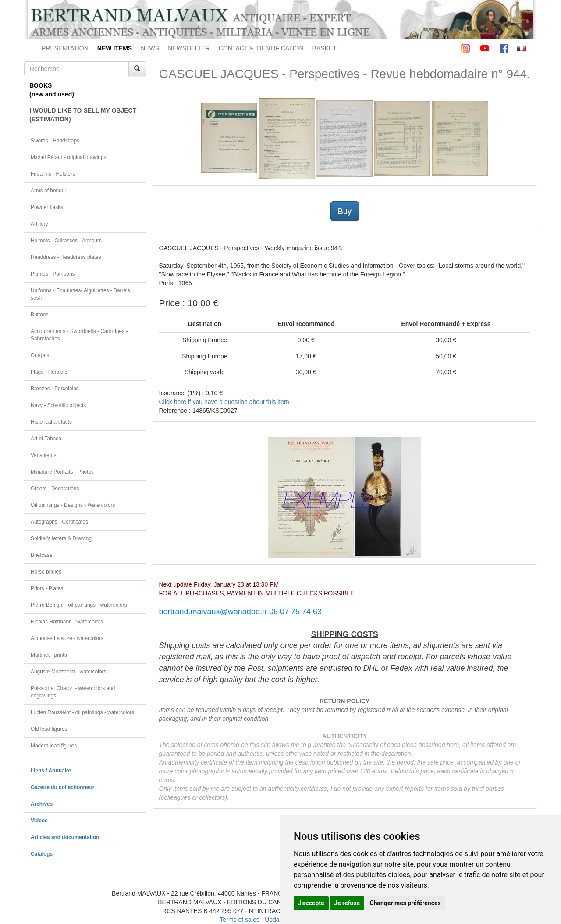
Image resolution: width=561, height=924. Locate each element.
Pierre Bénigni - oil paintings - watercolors (79, 605)
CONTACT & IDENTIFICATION (261, 48)
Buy (345, 211)
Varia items (44, 455)
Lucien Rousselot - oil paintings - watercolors (82, 712)
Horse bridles (46, 572)
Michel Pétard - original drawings (69, 157)
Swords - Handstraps (55, 141)
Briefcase (42, 555)
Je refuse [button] (347, 903)
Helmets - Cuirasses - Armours (66, 241)
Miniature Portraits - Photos (62, 472)
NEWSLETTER (189, 48)
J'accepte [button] (311, 903)
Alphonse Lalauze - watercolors (67, 638)
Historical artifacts (51, 422)
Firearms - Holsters (53, 174)
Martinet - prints (49, 655)
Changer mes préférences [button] (405, 903)
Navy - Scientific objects (58, 405)
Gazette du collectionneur (62, 787)
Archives (42, 804)
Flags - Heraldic (49, 372)
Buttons (39, 315)
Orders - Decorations (55, 489)
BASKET (325, 48)
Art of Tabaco (46, 439)
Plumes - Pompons (53, 274)
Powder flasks (47, 207)
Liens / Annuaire (51, 771)
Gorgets (40, 355)
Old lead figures (49, 729)
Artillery (39, 224)
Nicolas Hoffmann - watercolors (67, 622)
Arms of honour (48, 191)
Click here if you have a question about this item (224, 402)
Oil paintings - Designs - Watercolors (73, 505)
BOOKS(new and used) (52, 90)
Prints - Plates (47, 588)
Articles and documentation (65, 837)
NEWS (150, 48)
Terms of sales (239, 920)
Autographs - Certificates (59, 522)
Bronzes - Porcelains (55, 389)
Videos (39, 821)
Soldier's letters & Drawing (61, 538)
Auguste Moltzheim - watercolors (68, 672)
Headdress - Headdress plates (66, 257)
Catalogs (42, 854)
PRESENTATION (65, 48)
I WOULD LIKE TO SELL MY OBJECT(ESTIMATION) (83, 115)
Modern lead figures (54, 746)
